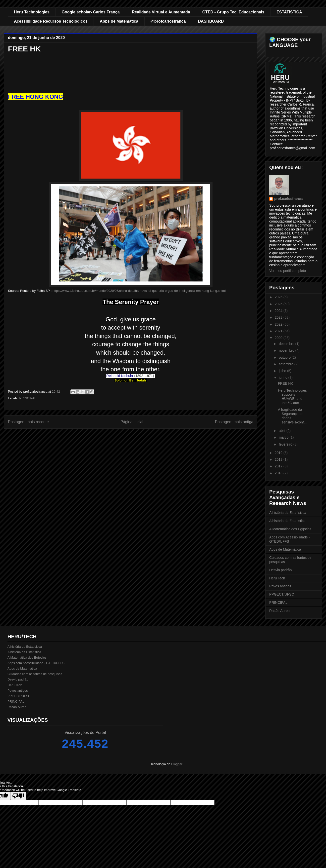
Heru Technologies (32, 12)
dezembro (287, 344)
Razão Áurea (279, 611)
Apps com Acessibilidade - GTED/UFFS (36, 663)
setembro (286, 364)
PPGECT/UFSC (282, 594)
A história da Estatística (287, 521)
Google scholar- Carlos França (91, 12)
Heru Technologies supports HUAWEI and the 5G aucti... (292, 397)
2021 (279, 331)
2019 (279, 453)
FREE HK (286, 383)
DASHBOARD (211, 21)
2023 (279, 317)
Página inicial (132, 422)
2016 (279, 473)
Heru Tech (277, 578)
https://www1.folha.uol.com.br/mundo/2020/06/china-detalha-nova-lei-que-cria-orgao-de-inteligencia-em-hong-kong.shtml (139, 291)
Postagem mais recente (28, 422)
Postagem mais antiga (234, 422)
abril (282, 431)
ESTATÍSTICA (289, 12)
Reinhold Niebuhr (120, 376)
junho (283, 377)
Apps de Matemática (119, 21)
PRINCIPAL (28, 398)
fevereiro (286, 444)
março (284, 437)
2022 (279, 324)
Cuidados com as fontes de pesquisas (35, 674)
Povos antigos (280, 586)
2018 (279, 459)
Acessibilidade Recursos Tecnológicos (51, 21)
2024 (279, 311)
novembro (287, 350)
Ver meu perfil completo (288, 271)
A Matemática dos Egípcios (290, 529)
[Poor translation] (18, 796)
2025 (279, 304)
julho (283, 371)
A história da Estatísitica (288, 513)
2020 (279, 338)
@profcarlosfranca (168, 21)
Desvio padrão (280, 570)
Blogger (177, 764)
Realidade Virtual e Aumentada (161, 12)
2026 (279, 297)
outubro (285, 357)
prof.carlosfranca (288, 199)
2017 (279, 466)
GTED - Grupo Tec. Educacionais (233, 12)
